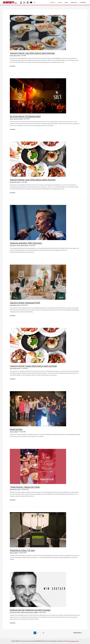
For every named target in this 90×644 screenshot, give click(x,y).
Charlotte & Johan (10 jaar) (22, 550)
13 (43, 633)
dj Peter (19, 56)
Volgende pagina (77, 633)
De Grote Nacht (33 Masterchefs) (25, 116)
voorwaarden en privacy (74, 641)
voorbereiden (83, 2)
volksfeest (38, 612)
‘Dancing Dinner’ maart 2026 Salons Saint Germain (33, 366)
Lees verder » (13, 66)
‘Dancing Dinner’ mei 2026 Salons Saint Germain (32, 53)
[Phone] (21, 2)
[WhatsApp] (24, 2)
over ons (62, 2)
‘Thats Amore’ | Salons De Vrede (25, 487)
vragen (68, 2)
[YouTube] (31, 2)
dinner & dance (13, 56)
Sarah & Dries (16, 429)
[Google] (28, 2)
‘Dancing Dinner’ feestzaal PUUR (25, 303)
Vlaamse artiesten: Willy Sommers (26, 243)
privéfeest (16, 432)
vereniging (21, 119)
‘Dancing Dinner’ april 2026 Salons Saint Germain (33, 180)
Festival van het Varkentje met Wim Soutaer (30, 610)
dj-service (56, 2)
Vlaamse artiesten (26, 245)
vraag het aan (75, 2)
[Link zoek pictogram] (35, 2)
